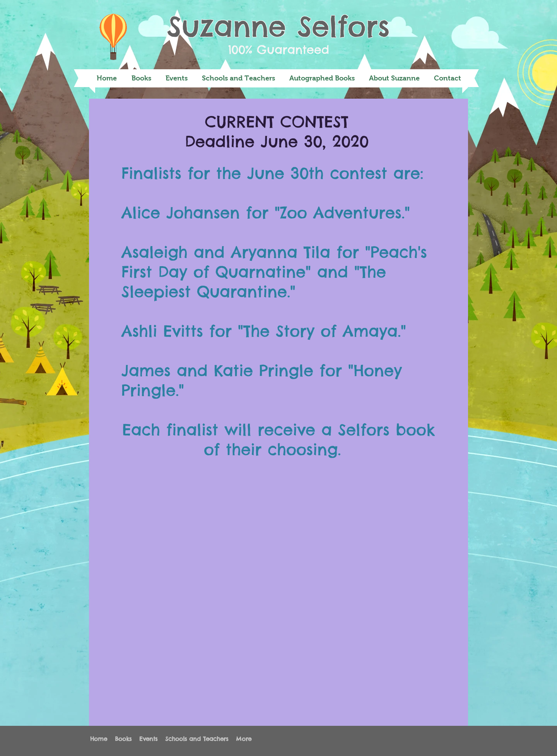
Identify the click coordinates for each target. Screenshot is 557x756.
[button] (141, 78)
